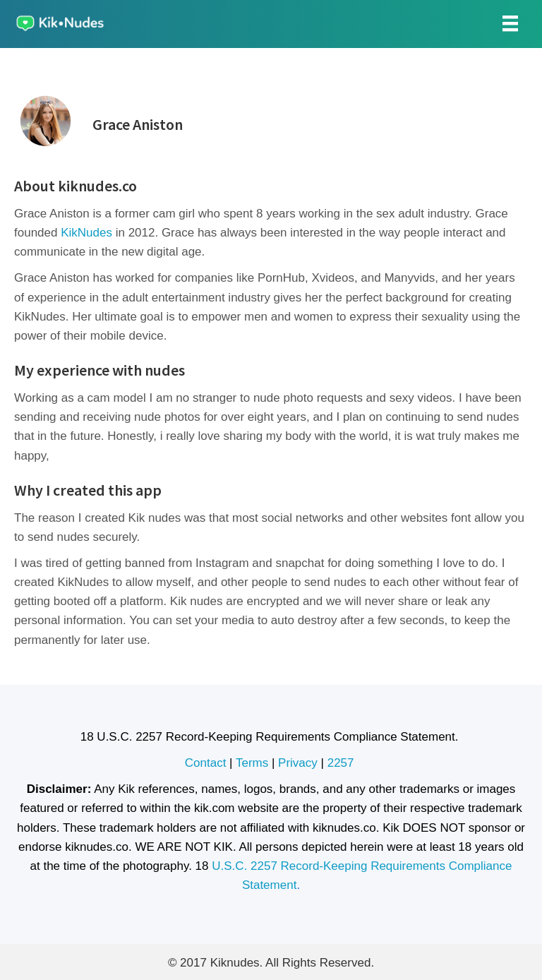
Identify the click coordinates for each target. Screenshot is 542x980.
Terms (252, 763)
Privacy (298, 763)
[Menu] (510, 23)
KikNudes (86, 233)
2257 (343, 763)
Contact (206, 763)
